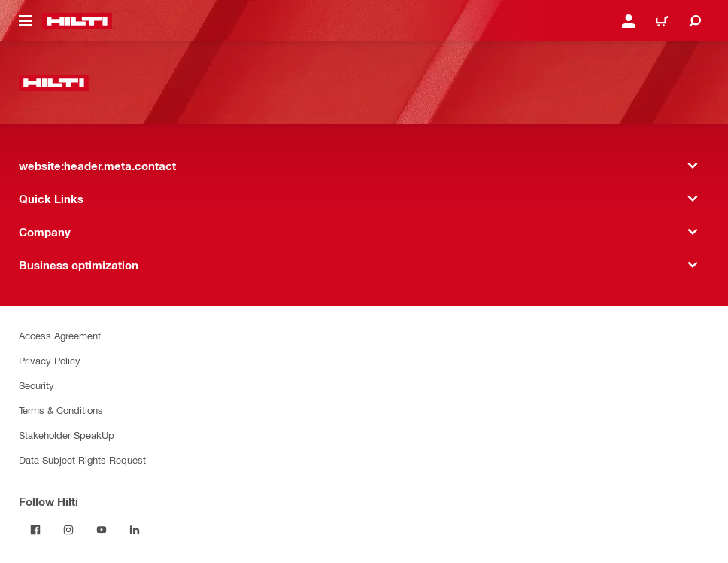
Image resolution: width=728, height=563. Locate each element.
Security (36, 385)
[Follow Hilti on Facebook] (35, 530)
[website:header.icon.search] (695, 21)
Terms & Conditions (61, 410)
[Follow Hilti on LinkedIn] (135, 530)
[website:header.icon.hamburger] (26, 21)
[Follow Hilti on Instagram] (68, 530)
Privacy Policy (50, 360)
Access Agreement (60, 335)
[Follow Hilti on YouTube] (102, 530)
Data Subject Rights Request (82, 460)
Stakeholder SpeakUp (67, 435)
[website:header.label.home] (77, 21)
